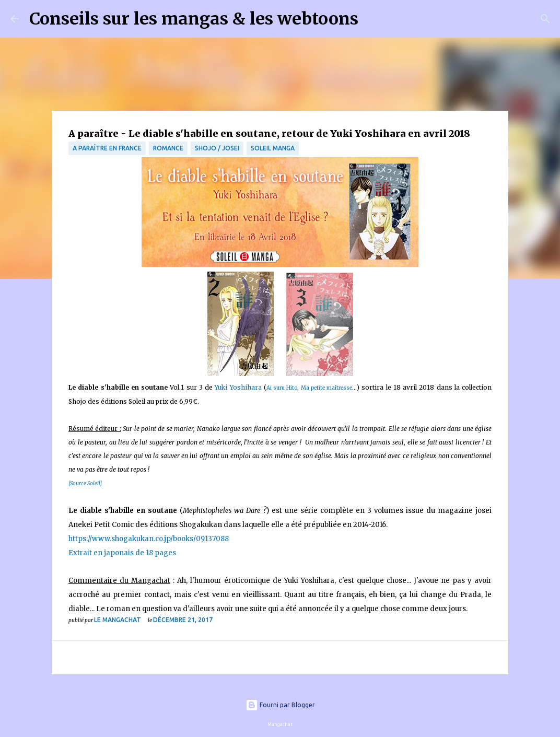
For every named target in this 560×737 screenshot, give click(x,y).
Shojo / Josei (217, 148)
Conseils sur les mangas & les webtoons (194, 19)
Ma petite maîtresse (327, 388)
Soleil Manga (273, 148)
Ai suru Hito (282, 388)
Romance (168, 148)
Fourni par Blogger (280, 705)
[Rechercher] (373, 19)
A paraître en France (107, 148)
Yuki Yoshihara (238, 387)
